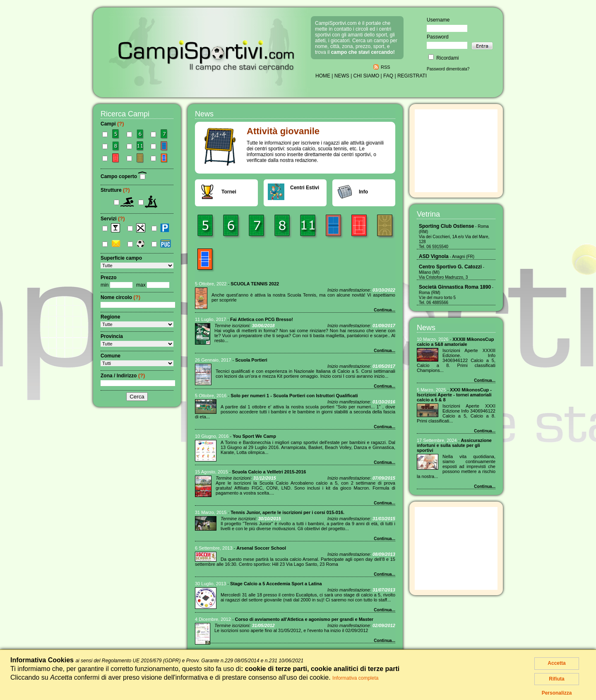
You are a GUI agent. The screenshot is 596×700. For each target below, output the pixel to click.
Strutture (115, 190)
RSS (386, 67)
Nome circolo (120, 297)
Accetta (556, 663)
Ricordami (443, 58)
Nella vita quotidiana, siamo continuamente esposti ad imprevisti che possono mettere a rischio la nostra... (456, 466)
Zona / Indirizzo (123, 376)
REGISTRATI (412, 76)
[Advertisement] (456, 151)
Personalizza (557, 693)
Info (363, 192)
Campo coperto (124, 176)
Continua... (385, 310)
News (426, 328)
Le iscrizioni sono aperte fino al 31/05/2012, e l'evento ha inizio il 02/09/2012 (291, 630)
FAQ (388, 76)
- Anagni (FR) (447, 257)
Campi (112, 124)
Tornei (229, 192)
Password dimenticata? (448, 69)
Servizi (113, 219)
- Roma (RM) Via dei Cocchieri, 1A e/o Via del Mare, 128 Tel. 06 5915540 (454, 237)
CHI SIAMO (366, 76)
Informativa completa (355, 678)
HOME (323, 76)
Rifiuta (556, 679)
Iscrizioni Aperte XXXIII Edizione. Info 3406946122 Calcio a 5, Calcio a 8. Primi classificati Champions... (456, 360)
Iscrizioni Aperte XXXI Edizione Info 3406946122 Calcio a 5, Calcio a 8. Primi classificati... (456, 413)
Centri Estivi (305, 188)
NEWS (342, 76)
